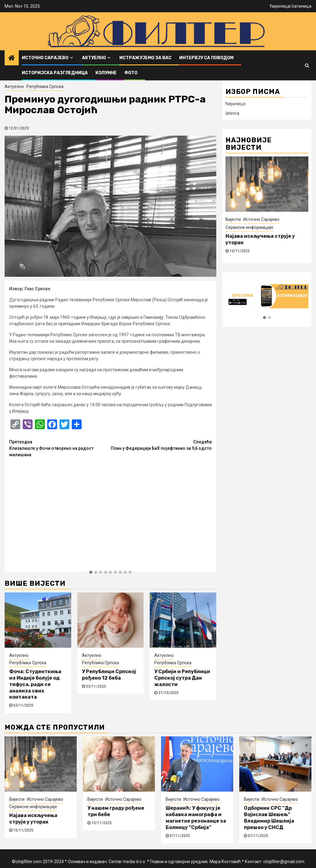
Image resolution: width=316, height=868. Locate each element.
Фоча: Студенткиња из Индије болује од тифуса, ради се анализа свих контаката (35, 684)
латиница (302, 6)
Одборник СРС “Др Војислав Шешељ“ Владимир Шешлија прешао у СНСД (269, 818)
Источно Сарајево (45, 58)
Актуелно (94, 58)
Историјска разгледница (55, 73)
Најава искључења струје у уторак (33, 819)
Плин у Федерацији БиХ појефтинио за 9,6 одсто (161, 445)
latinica (232, 113)
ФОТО (131, 73)
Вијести (233, 219)
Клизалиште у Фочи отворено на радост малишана (60, 448)
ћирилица (280, 6)
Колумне (106, 73)
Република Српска (45, 87)
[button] (91, 573)
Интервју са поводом (206, 58)
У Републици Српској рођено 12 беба (109, 675)
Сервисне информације (249, 227)
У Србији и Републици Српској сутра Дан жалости (182, 678)
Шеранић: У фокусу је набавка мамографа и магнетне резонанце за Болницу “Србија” (196, 818)
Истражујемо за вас (145, 58)
